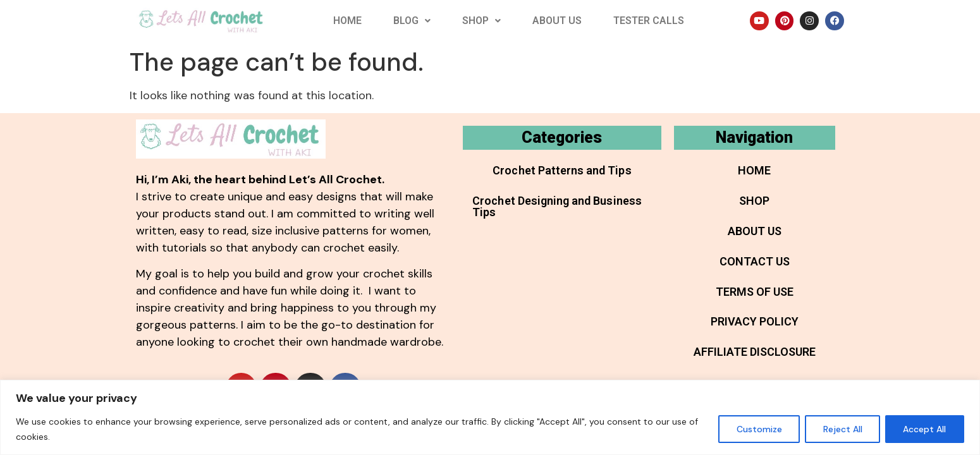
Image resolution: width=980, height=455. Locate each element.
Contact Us (755, 261)
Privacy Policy (755, 322)
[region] (490, 417)
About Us (557, 21)
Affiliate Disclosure (755, 352)
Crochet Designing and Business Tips (556, 206)
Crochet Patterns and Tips (562, 170)
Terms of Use (755, 292)
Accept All (924, 429)
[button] (412, 21)
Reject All (842, 429)
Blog (412, 21)
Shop (481, 21)
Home (347, 21)
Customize (757, 429)
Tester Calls (649, 21)
